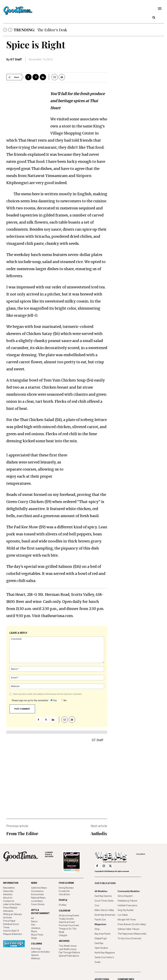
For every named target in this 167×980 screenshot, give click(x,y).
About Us (8, 898)
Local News (37, 901)
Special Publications (69, 956)
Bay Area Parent (103, 934)
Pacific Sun (100, 920)
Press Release (10, 908)
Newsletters (9, 888)
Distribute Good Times (11, 926)
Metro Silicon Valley (104, 910)
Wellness (36, 958)
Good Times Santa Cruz (104, 903)
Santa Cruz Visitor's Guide (104, 960)
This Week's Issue (68, 946)
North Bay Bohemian (105, 915)
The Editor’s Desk (52, 30)
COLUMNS (37, 944)
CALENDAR (65, 911)
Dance (34, 921)
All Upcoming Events (69, 915)
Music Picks (37, 935)
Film (33, 925)
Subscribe (8, 891)
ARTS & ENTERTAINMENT (40, 912)
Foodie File (64, 891)
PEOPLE (63, 900)
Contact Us (9, 901)
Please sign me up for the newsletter (30, 700)
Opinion (35, 955)
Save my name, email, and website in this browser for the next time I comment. (48, 694)
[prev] (5, 30)
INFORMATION (11, 883)
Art (32, 918)
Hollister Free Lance (127, 905)
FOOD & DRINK (66, 883)
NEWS (34, 883)
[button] (154, 18)
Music (34, 931)
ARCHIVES (54, 855)
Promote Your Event (69, 925)
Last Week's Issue (68, 949)
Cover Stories (38, 904)
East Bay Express (103, 896)
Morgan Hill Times (127, 920)
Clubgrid (63, 935)
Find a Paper (9, 921)
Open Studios (101, 948)
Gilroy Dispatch (125, 896)
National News (38, 898)
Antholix (99, 833)
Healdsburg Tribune (127, 901)
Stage (34, 938)
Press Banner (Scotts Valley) (132, 924)
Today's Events (66, 919)
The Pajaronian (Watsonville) (132, 934)
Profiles (63, 905)
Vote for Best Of (11, 931)
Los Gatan (123, 915)
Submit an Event (67, 922)
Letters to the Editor (41, 952)
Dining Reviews (66, 888)
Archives (7, 918)
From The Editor (22, 833)
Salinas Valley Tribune (128, 929)
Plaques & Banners (13, 934)
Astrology (36, 949)
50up (97, 929)
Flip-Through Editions (69, 952)
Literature (36, 928)
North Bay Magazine (105, 953)
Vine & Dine (64, 894)
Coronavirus (37, 891)
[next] (10, 30)
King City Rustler (126, 910)
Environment (37, 894)
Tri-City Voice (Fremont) (129, 938)
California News (39, 888)
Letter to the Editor (12, 904)
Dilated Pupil (101, 938)
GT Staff (16, 59)
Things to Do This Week (68, 930)
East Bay (99, 943)
